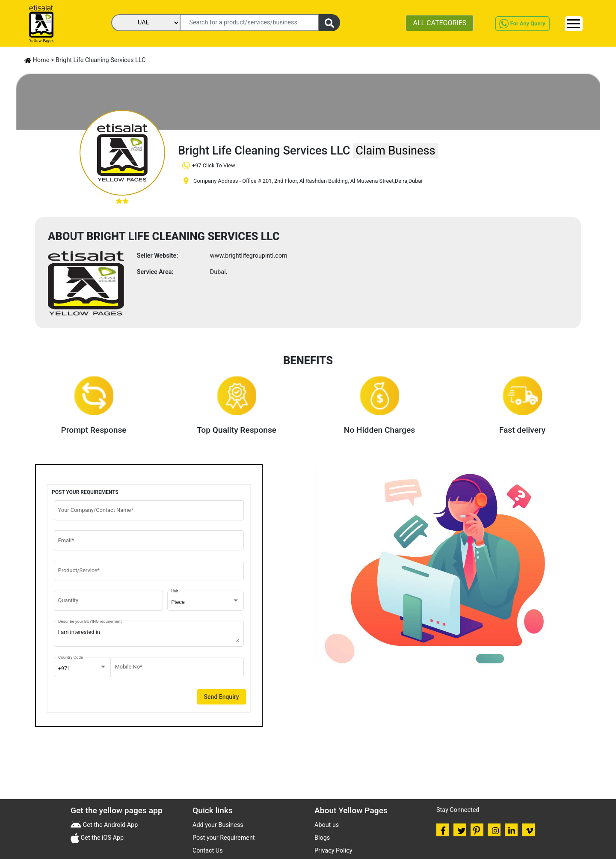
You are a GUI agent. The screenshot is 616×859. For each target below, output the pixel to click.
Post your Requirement (224, 838)
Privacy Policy (333, 851)
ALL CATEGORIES (440, 23)
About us (327, 825)
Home (37, 60)
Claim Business (395, 151)
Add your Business (218, 825)
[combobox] (205, 602)
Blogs (322, 838)
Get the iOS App (101, 838)
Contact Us (208, 851)
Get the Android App (110, 825)
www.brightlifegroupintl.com (249, 256)
